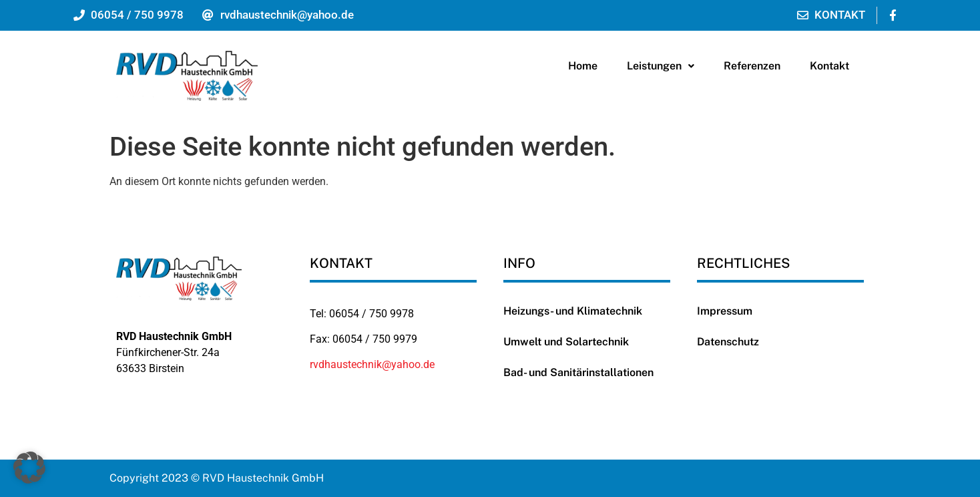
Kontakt (829, 66)
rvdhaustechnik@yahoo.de (372, 364)
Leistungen (661, 66)
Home (583, 66)
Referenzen (752, 66)
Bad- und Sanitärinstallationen (578, 372)
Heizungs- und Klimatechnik (573, 311)
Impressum (725, 311)
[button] (661, 66)
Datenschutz (728, 342)
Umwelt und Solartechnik (566, 342)
